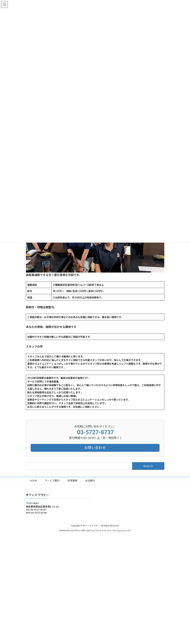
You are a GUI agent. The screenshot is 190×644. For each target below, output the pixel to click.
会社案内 (90, 481)
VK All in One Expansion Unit (117, 530)
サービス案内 (52, 481)
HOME (33, 481)
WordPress (76, 530)
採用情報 (72, 481)
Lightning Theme (94, 530)
